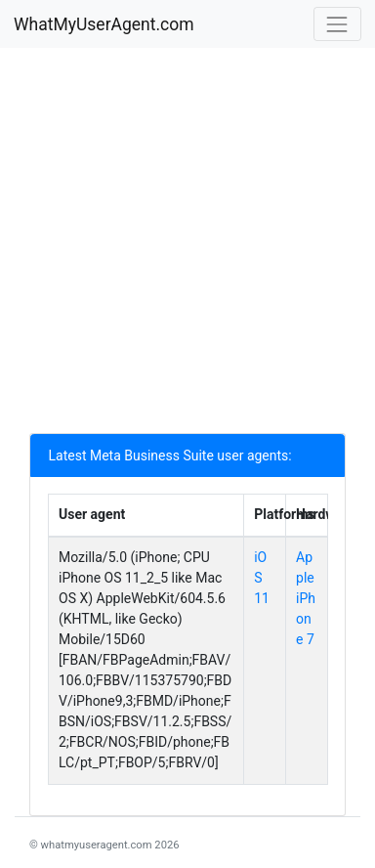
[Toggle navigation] (337, 24)
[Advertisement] (187, 245)
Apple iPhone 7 (306, 598)
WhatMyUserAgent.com (104, 24)
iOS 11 (262, 578)
